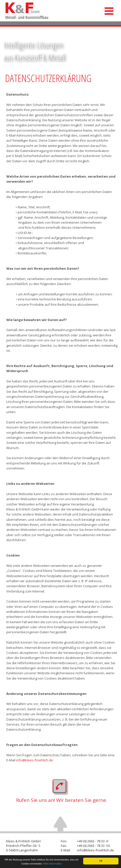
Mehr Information (52, 864)
